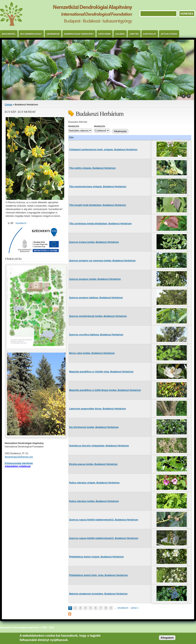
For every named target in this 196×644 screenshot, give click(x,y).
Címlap (8, 105)
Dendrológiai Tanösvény (79, 34)
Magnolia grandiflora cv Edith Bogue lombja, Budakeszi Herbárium (105, 390)
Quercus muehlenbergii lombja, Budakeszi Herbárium (98, 316)
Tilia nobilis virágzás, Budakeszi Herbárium (92, 168)
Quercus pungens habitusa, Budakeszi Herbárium (96, 298)
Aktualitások (169, 34)
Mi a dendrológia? (31, 34)
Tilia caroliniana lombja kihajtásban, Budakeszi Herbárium (100, 224)
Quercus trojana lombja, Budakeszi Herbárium (94, 242)
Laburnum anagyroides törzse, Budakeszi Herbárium (98, 409)
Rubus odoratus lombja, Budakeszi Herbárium (94, 501)
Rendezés (74, 126)
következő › (123, 608)
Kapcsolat (150, 34)
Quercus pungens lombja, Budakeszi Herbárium (95, 279)
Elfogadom (167, 638)
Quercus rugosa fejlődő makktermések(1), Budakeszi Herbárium (104, 520)
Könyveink (105, 34)
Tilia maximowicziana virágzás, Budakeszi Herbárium (98, 187)
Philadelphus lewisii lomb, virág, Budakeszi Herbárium (98, 575)
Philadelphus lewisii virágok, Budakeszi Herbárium (96, 557)
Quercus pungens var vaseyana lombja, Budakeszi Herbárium (102, 261)
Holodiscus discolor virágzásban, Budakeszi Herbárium (99, 446)
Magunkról (9, 34)
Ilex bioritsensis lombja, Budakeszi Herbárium (94, 427)
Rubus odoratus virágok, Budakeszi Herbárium (94, 483)
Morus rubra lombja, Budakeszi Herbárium (92, 353)
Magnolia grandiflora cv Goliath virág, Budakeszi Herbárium (101, 372)
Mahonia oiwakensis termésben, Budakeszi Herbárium (98, 594)
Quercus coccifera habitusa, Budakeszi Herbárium (96, 335)
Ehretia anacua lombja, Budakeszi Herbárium (93, 464)
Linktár (134, 34)
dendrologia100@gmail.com (19, 457)
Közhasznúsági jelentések (19, 463)
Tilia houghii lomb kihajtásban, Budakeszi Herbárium (98, 205)
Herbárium (53, 34)
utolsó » (135, 608)
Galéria (120, 34)
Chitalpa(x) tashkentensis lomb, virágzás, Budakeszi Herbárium (103, 150)
